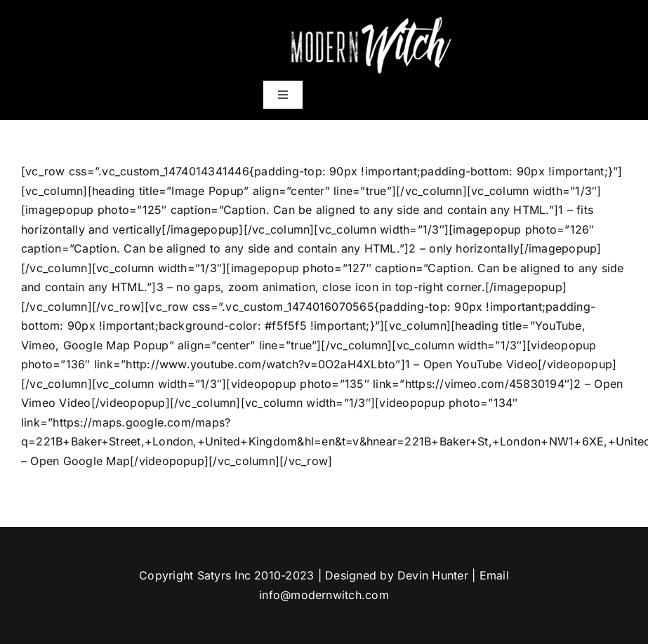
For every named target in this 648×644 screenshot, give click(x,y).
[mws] (369, 16)
